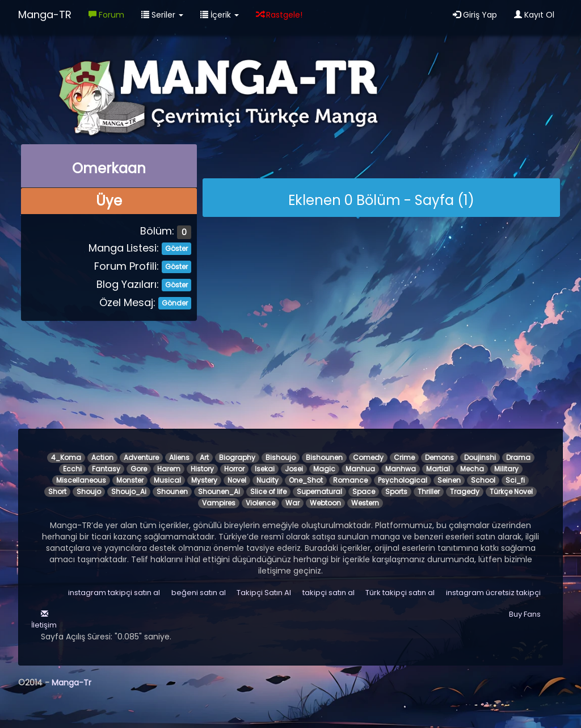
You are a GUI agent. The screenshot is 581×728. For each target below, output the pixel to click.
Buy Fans (525, 614)
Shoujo (89, 491)
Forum (106, 15)
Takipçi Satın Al (264, 593)
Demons (439, 457)
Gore (139, 469)
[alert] (381, 198)
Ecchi (72, 469)
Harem (169, 469)
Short (57, 491)
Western (365, 503)
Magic (324, 469)
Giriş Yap (475, 15)
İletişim (43, 620)
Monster (130, 480)
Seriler (162, 15)
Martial (438, 469)
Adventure (141, 457)
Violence (260, 503)
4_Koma (66, 457)
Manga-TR (45, 14)
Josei (294, 469)
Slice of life (268, 491)
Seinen (449, 480)
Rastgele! (279, 15)
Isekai (265, 469)
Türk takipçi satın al (400, 593)
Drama (518, 457)
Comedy (368, 457)
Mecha (472, 469)
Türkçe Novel (511, 491)
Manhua (360, 469)
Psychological (403, 480)
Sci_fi (515, 480)
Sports (396, 491)
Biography (237, 457)
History (202, 469)
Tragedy (465, 491)
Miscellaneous (81, 480)
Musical (167, 480)
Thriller (429, 491)
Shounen (172, 491)
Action (102, 457)
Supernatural (319, 491)
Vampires (219, 503)
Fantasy (106, 469)
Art (204, 457)
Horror (234, 469)
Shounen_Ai (219, 491)
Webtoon (325, 503)
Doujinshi (480, 457)
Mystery (204, 480)
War (292, 503)
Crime (404, 457)
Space (364, 491)
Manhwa (401, 469)
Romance (350, 480)
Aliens (179, 457)
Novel (237, 480)
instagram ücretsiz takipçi (493, 593)
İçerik (220, 15)
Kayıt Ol (534, 15)
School (483, 480)
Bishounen (324, 457)
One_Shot (306, 480)
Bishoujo (281, 457)
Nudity (268, 480)
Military (506, 469)
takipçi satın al (329, 593)
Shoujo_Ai (129, 491)
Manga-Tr (71, 683)
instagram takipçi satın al (114, 593)
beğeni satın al (199, 593)
